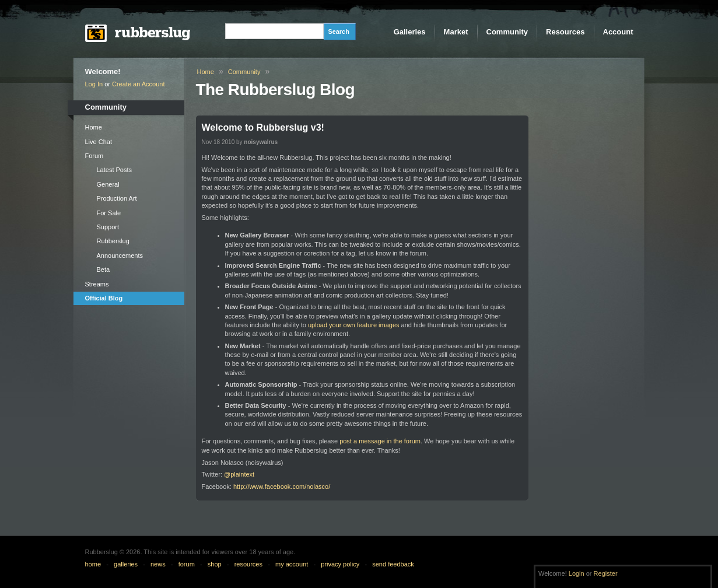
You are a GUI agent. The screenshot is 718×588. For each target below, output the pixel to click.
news (158, 564)
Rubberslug (113, 241)
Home (94, 127)
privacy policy (340, 564)
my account (292, 564)
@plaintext (239, 474)
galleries (126, 564)
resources (248, 564)
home (93, 564)
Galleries (410, 32)
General (108, 184)
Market (456, 32)
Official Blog (104, 298)
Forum (94, 156)
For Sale (109, 213)
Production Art (117, 198)
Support (108, 227)
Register (606, 573)
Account (618, 32)
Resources (565, 32)
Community (507, 32)
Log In (94, 84)
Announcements (120, 256)
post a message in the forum (380, 441)
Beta (104, 269)
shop (215, 564)
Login (577, 573)
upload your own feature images (354, 325)
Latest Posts (115, 170)
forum (187, 564)
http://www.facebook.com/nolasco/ (282, 487)
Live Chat (99, 142)
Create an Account (139, 84)
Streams (97, 284)
